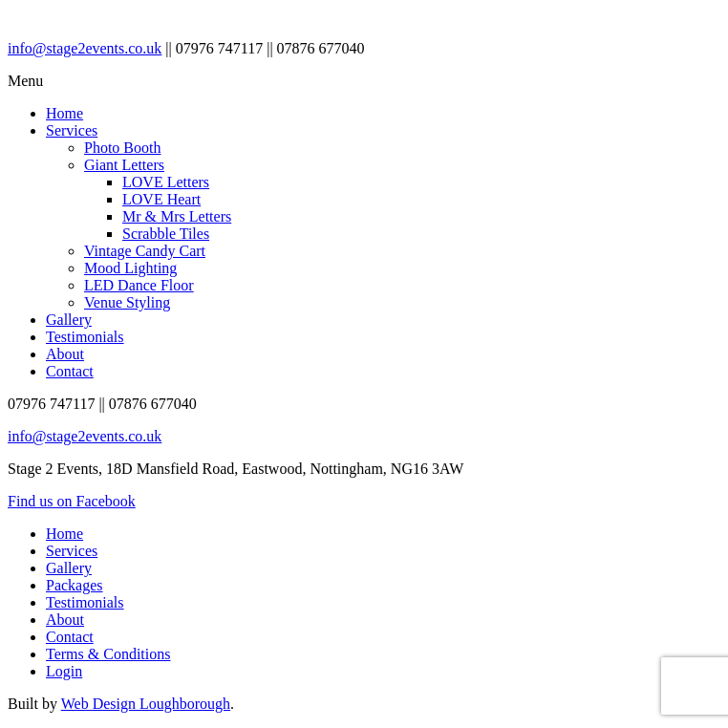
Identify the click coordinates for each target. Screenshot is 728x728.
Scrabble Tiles (166, 234)
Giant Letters (124, 165)
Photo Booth (122, 148)
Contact (70, 371)
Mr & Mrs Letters (177, 216)
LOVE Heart (161, 199)
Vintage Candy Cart (145, 251)
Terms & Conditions (108, 654)
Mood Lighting (130, 268)
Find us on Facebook (72, 501)
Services (72, 130)
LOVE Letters (166, 182)
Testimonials (85, 337)
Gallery (69, 320)
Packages (75, 585)
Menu (25, 81)
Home (64, 113)
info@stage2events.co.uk (85, 48)
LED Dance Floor (139, 285)
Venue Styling (127, 302)
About (65, 354)
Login (64, 671)
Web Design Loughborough (146, 704)
